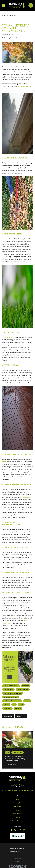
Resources (18, 806)
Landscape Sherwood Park (12, 701)
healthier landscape (24, 86)
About (17, 810)
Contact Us (17, 817)
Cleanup (6, 705)
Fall (14, 705)
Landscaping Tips (23, 689)
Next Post (21, 716)
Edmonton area (11, 337)
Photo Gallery (17, 814)
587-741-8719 (17, 786)
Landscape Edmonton (10, 697)
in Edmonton (26, 497)
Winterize (18, 708)
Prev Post (8, 716)
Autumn (27, 701)
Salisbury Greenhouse (17, 821)
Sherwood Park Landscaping (13, 693)
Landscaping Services (17, 803)
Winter (21, 705)
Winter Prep (7, 708)
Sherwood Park (8, 689)
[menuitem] (18, 855)
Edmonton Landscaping (11, 686)
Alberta (4, 462)
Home (17, 799)
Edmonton (25, 72)
